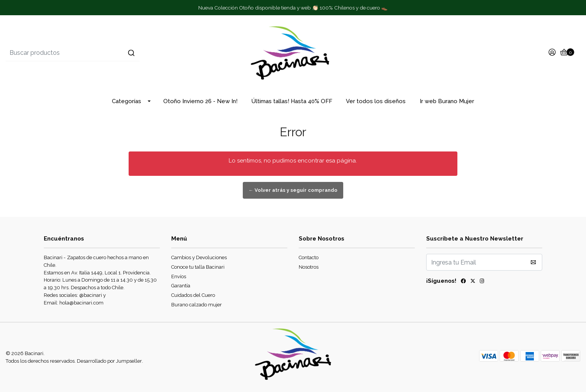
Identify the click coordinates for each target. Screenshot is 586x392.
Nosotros (309, 267)
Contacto (309, 257)
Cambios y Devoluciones (199, 257)
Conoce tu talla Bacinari (198, 267)
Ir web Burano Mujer (447, 101)
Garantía (181, 286)
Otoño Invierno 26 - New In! (200, 101)
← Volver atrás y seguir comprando (293, 190)
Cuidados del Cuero (193, 295)
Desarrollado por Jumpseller (109, 361)
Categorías (127, 101)
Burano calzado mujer (197, 305)
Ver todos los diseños (376, 101)
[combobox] (101, 53)
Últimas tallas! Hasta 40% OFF (292, 101)
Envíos (179, 276)
